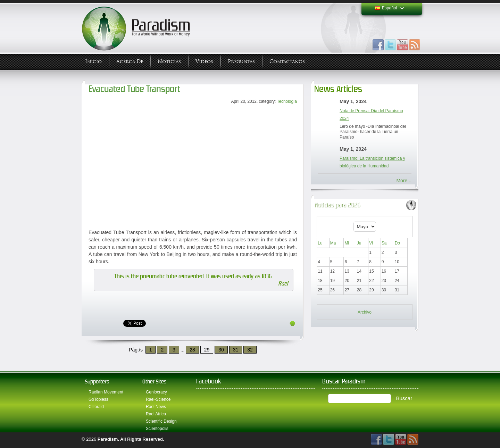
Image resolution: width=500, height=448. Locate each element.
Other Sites (154, 381)
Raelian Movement (106, 392)
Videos (204, 62)
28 (192, 350)
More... (404, 181)
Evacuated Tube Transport (134, 89)
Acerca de (130, 62)
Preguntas (241, 62)
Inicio (93, 62)
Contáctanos (287, 62)
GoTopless (98, 399)
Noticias (169, 62)
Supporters (97, 381)
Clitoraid (96, 407)
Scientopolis (157, 429)
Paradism (108, 439)
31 (236, 350)
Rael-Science (158, 399)
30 (221, 350)
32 (250, 350)
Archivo (365, 312)
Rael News (156, 407)
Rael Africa (156, 414)
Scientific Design (161, 421)
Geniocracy (156, 392)
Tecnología (287, 101)
